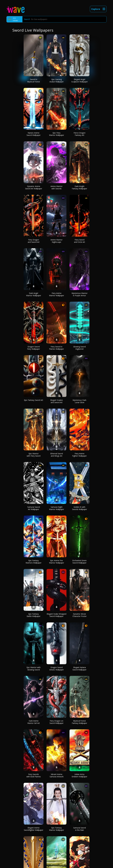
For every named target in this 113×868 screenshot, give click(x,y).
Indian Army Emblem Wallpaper (79, 775)
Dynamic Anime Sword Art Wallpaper (34, 187)
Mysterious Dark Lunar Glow (79, 401)
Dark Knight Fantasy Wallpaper (79, 187)
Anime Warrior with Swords (56, 187)
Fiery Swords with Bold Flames (34, 775)
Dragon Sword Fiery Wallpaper (34, 348)
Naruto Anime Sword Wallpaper (34, 134)
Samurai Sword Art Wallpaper (34, 508)
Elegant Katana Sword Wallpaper (79, 669)
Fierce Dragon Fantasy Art (80, 134)
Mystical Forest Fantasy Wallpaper (79, 722)
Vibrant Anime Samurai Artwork (57, 775)
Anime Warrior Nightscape (56, 241)
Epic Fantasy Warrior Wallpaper (57, 829)
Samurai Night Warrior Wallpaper (57, 508)
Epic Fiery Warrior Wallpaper (57, 134)
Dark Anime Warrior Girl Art (34, 722)
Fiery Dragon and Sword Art (34, 241)
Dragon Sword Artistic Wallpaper (57, 669)
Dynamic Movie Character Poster (80, 615)
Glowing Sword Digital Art (79, 348)
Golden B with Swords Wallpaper (80, 508)
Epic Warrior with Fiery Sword (34, 455)
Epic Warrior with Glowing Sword (34, 669)
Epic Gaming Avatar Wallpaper (57, 81)
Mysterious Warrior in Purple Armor (80, 294)
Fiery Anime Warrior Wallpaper (57, 294)
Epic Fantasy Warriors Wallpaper (34, 562)
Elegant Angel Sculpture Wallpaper (80, 81)
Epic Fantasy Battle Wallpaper (34, 615)
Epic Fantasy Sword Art (34, 400)
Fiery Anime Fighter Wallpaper (79, 455)
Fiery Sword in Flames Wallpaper (56, 348)
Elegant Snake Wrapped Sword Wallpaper (56, 615)
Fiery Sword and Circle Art (80, 241)
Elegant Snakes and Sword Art (57, 401)
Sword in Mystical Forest (34, 81)
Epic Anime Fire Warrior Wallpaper (57, 562)
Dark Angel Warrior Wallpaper (34, 294)
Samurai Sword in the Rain (80, 829)
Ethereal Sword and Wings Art (57, 455)
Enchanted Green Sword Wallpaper (79, 562)
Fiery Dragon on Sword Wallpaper (56, 722)
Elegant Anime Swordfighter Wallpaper (34, 829)
